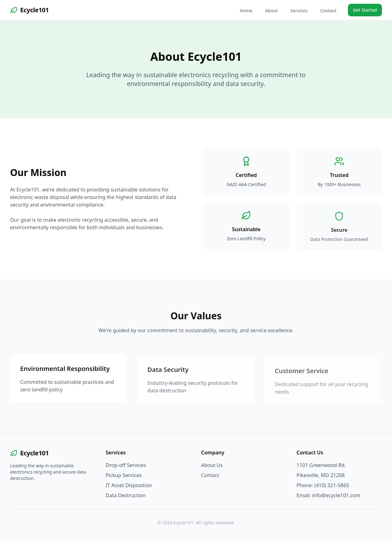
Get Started (365, 10)
